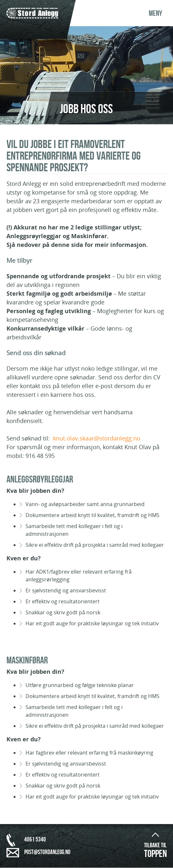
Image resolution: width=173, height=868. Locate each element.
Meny (156, 13)
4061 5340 (35, 840)
